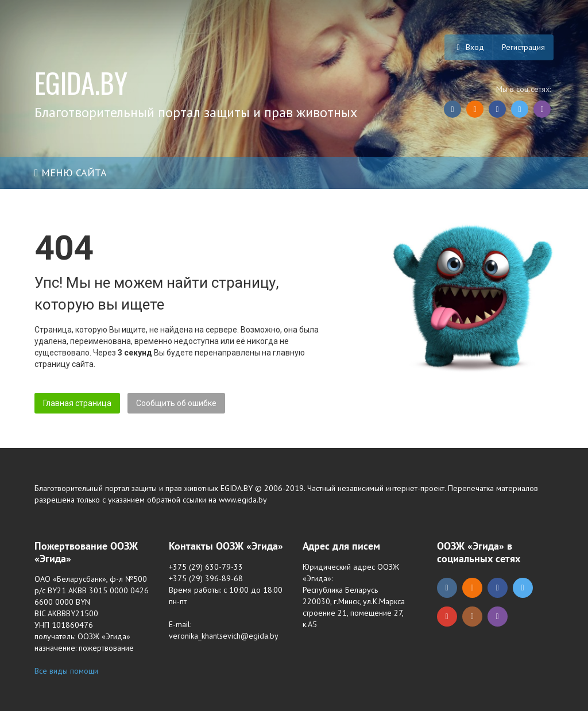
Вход (469, 47)
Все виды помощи (66, 671)
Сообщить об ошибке (176, 403)
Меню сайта (71, 173)
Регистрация (523, 47)
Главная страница (77, 403)
